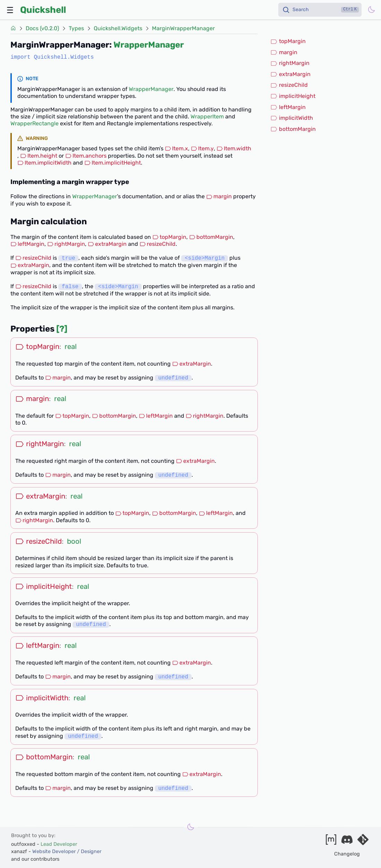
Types (76, 28)
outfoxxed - (44, 844)
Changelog (347, 854)
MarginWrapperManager (183, 28)
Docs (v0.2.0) (42, 28)
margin (219, 196)
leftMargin (27, 244)
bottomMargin (211, 237)
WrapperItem (207, 116)
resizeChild (158, 244)
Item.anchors (86, 156)
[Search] (320, 10)
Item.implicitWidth (44, 163)
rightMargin (66, 244)
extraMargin (107, 244)
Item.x (176, 148)
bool (74, 541)
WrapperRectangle (35, 123)
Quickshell (43, 10)
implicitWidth (292, 118)
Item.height (39, 156)
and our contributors (35, 859)
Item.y (202, 148)
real (71, 347)
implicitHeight (293, 96)
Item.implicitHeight (113, 163)
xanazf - (56, 852)
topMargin (169, 237)
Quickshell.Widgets (118, 28)
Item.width (234, 148)
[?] (62, 329)
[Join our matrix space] (331, 842)
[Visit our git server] (363, 842)
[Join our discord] (347, 842)
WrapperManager (149, 45)
